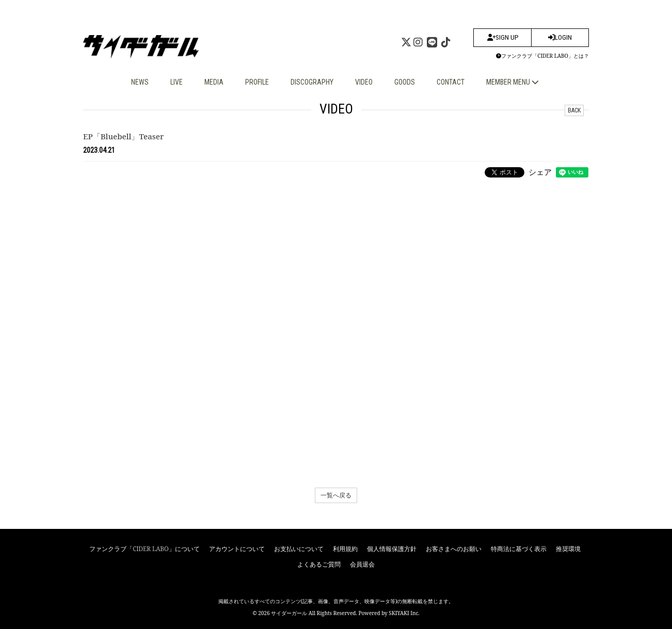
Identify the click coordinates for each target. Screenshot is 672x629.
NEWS (140, 82)
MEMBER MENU (513, 82)
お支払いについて (299, 549)
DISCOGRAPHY (312, 82)
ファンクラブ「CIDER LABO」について (144, 549)
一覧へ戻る (336, 495)
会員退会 (362, 564)
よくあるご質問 (319, 564)
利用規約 (345, 549)
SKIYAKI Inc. (404, 613)
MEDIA (214, 82)
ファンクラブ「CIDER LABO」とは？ (542, 56)
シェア (540, 172)
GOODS (405, 82)
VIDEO (364, 82)
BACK (574, 110)
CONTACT (451, 82)
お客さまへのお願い (454, 549)
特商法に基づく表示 (519, 549)
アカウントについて (237, 549)
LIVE (177, 82)
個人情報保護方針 (392, 549)
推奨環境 (568, 549)
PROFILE (257, 82)
